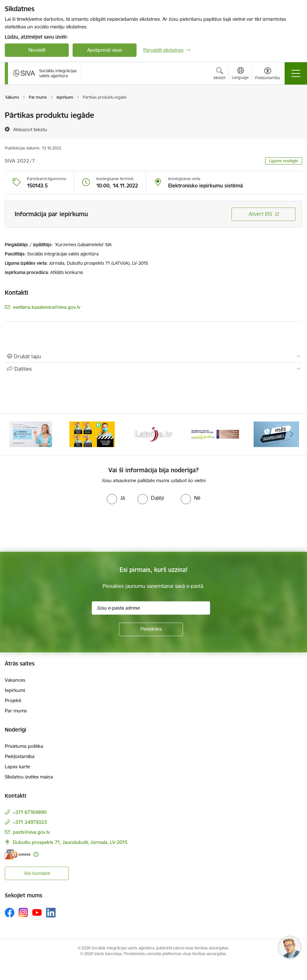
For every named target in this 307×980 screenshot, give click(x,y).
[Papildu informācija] (36, 854)
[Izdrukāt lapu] (153, 356)
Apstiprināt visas (105, 50)
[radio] (116, 498)
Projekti (13, 700)
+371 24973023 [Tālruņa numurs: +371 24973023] (30, 822)
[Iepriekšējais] (15, 434)
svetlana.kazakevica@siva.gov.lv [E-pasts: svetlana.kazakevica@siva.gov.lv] (47, 307)
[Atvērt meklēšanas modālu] (220, 74)
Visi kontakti (37, 873)
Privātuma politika (24, 746)
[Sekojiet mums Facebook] (10, 913)
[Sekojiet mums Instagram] (23, 912)
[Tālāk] (292, 434)
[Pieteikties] (151, 629)
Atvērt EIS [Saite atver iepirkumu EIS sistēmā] (260, 214)
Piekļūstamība (20, 756)
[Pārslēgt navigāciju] (296, 73)
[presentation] (53, 528)
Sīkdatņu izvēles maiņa (29, 777)
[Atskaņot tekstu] (30, 129)
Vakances (15, 680)
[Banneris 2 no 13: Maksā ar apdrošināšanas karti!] (31, 434)
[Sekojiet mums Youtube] (37, 912)
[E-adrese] (18, 854)
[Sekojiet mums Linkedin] (51, 913)
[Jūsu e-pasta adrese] (151, 608)
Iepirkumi (15, 690)
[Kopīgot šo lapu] (153, 369)
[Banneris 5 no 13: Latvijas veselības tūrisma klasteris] (215, 434)
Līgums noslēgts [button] (284, 161)
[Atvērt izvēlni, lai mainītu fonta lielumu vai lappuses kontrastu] (268, 74)
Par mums (16, 711)
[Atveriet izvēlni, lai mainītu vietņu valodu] (240, 74)
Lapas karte (17, 767)
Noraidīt (37, 50)
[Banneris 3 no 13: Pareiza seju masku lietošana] (92, 434)
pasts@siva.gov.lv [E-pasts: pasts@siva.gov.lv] (31, 832)
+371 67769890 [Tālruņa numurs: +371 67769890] (30, 812)
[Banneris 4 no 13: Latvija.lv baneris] (153, 434)
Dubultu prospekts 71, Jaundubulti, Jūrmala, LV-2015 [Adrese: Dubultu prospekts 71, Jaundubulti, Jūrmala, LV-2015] (70, 842)
